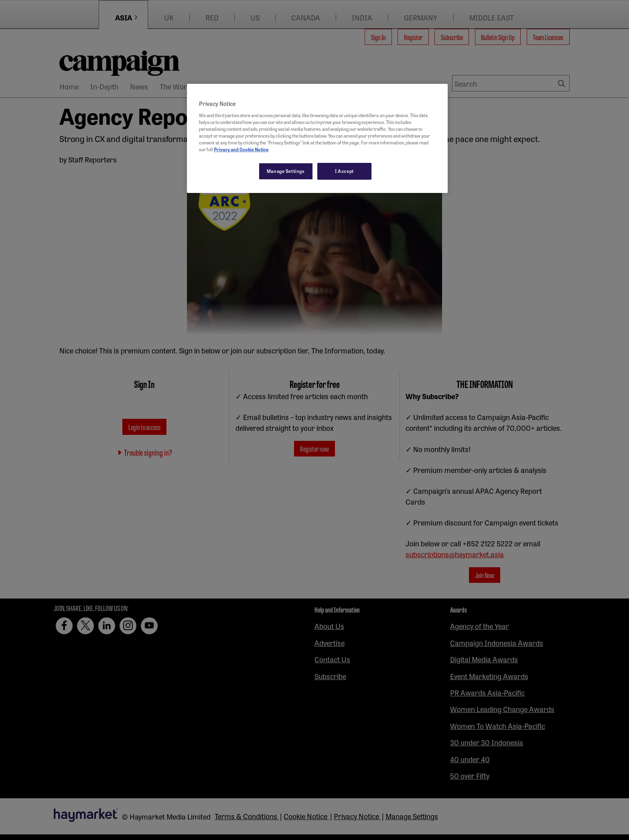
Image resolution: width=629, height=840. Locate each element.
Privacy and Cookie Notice (241, 149)
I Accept (344, 171)
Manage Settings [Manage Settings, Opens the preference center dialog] (286, 171)
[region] (317, 138)
